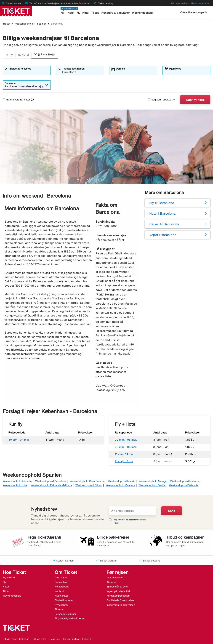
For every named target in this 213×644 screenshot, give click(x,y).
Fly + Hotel (68, 13)
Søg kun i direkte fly (161, 100)
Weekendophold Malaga (153, 481)
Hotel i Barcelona (162, 213)
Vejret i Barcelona (163, 235)
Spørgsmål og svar (117, 587)
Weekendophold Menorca (120, 485)
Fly (78, 13)
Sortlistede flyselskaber (120, 600)
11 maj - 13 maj (124, 461)
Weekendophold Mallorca (185, 481)
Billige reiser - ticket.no (46, 639)
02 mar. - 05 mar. (126, 440)
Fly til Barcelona (162, 203)
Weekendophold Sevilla (152, 485)
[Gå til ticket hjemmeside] (16, 11)
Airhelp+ (111, 582)
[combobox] (29, 72)
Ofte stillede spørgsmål (194, 12)
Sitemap (59, 609)
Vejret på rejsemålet (118, 591)
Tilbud (95, 13)
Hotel (86, 13)
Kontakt (59, 591)
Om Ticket (61, 578)
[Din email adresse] (133, 511)
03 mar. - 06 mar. (126, 447)
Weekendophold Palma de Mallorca (51, 485)
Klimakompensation (118, 596)
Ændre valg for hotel (16, 100)
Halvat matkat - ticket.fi (77, 639)
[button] (9, 55)
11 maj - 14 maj (124, 454)
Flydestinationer (64, 600)
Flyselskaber (62, 596)
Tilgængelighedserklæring (70, 618)
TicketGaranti (115, 578)
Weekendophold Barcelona (51, 481)
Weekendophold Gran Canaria (87, 481)
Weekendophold (142, 13)
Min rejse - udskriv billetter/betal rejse (190, 3)
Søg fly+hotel (195, 100)
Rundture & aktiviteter (116, 13)
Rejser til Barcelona (164, 224)
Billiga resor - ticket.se (16, 639)
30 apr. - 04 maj (19, 440)
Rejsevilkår (61, 582)
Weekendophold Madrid (122, 481)
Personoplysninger (65, 614)
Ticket (6, 24)
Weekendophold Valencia (184, 485)
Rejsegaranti (62, 587)
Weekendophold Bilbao (89, 485)
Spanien (42, 24)
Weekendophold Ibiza (15, 485)
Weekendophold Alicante (17, 481)
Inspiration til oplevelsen (121, 605)
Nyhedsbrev (61, 605)
